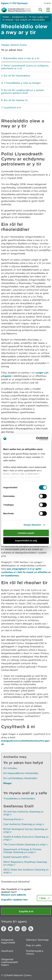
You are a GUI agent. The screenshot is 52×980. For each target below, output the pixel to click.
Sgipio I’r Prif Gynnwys (14, 3)
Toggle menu (48, 10)
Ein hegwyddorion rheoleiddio (21, 773)
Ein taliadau (10, 768)
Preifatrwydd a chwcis (35, 952)
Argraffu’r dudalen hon (14, 900)
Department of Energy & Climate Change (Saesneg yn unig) (22, 851)
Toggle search (40, 10)
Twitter (10, 929)
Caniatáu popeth (26, 533)
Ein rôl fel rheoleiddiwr (17, 76)
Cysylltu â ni (26, 911)
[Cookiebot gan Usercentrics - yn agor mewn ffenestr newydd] (41, 439)
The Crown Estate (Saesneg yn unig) (26, 844)
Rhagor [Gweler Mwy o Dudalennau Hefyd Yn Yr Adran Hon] (8, 783)
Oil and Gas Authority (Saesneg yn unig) (23, 813)
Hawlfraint (7, 951)
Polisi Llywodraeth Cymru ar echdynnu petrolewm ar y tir (25, 67)
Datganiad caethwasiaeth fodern (9, 962)
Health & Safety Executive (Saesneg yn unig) (26, 838)
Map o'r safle (33, 945)
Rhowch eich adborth (14, 895)
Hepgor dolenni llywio (14, 45)
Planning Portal (14, 819)
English (47, 3)
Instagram (24, 929)
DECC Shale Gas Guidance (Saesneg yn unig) (26, 871)
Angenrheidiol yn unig (26, 541)
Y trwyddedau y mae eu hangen (22, 83)
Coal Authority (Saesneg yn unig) (24, 824)
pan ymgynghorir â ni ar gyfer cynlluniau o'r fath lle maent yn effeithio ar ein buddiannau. (26, 572)
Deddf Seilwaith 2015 (17, 857)
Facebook (4, 929)
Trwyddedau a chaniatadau (19, 798)
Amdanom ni (19, 17)
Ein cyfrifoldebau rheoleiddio (20, 778)
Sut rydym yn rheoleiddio (30, 20)
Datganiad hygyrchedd (8, 941)
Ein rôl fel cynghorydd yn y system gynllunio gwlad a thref (23, 92)
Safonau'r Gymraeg (37, 940)
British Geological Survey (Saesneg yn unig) (26, 830)
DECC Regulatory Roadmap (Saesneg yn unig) (25, 863)
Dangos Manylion (32, 525)
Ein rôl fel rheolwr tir (16, 100)
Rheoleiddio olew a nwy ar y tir (21, 58)
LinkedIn (17, 929)
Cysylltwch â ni (12, 107)
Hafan (6, 17)
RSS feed (31, 929)
